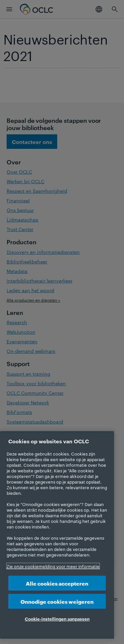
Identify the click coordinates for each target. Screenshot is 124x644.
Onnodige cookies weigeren (57, 601)
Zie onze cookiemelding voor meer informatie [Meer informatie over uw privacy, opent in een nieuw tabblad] (53, 566)
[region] (57, 535)
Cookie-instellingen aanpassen (57, 619)
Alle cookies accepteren (57, 583)
